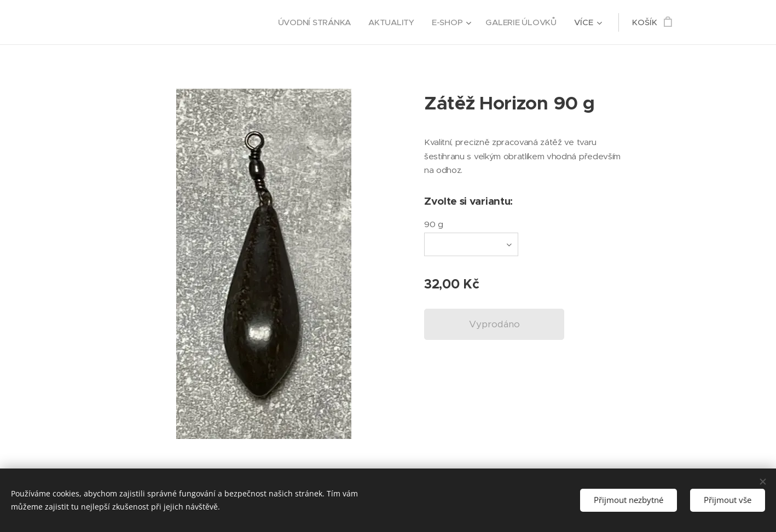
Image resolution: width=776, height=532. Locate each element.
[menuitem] (312, 22)
